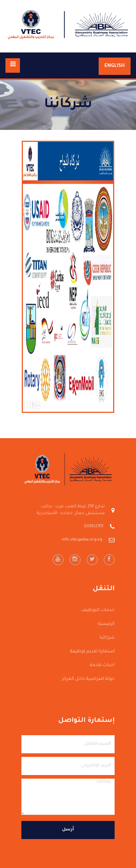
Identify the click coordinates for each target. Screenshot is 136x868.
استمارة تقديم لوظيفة (92, 652)
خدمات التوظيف (98, 610)
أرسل (68, 830)
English (115, 66)
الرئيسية (106, 624)
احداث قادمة (102, 665)
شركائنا (107, 638)
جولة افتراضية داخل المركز (88, 679)
